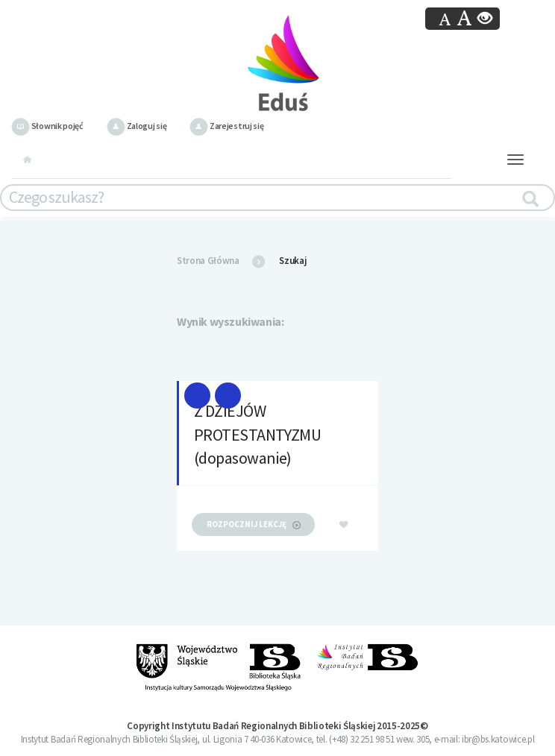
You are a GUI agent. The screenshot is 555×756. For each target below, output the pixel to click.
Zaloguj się (137, 126)
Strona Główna (208, 261)
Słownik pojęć (47, 126)
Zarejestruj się (226, 126)
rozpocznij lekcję (254, 524)
